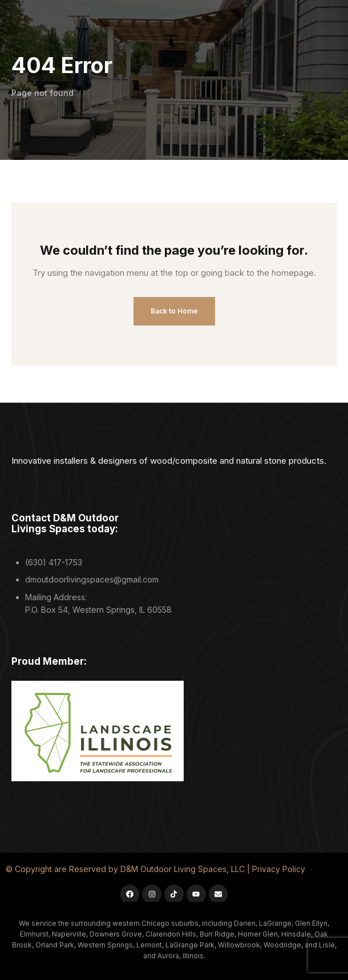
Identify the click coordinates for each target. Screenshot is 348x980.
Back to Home (174, 311)
